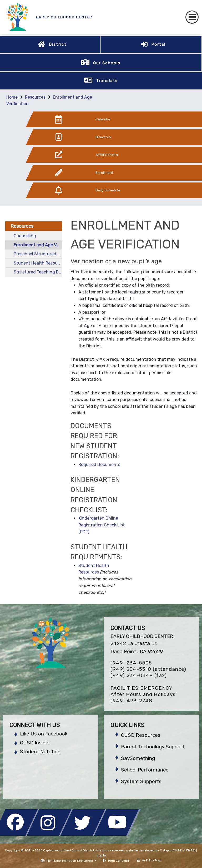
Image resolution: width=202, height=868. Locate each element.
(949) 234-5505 (131, 663)
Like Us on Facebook (44, 734)
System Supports (141, 781)
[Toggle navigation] (192, 17)
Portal (158, 44)
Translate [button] (107, 81)
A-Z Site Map (149, 860)
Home (12, 97)
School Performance (145, 770)
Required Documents (99, 465)
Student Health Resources (38, 263)
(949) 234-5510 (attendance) (148, 669)
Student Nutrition (40, 752)
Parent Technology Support (153, 747)
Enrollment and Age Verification (38, 245)
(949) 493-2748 (131, 701)
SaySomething (138, 758)
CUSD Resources (141, 735)
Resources (35, 97)
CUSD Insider (35, 743)
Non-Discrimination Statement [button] (70, 861)
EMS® (191, 850)
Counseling (25, 236)
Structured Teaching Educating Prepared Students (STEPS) (38, 272)
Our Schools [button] (107, 63)
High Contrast (119, 861)
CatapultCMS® (171, 850)
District (58, 44)
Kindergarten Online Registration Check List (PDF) (102, 525)
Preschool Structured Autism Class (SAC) (38, 254)
